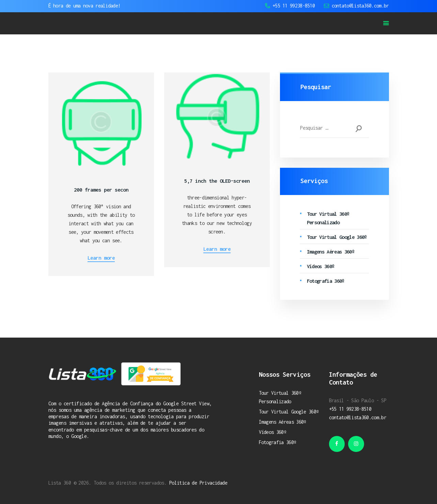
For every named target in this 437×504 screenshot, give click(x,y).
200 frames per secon (101, 190)
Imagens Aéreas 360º (331, 251)
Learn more (101, 258)
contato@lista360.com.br (358, 417)
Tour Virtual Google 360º (337, 237)
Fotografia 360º (326, 281)
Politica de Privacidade (198, 483)
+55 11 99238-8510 (350, 409)
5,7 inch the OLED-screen (217, 181)
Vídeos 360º (321, 266)
